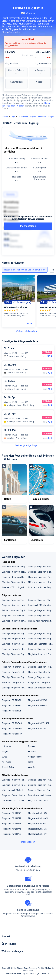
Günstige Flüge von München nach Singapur (15, 785)
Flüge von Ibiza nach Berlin (14, 577)
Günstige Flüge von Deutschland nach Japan (41, 790)
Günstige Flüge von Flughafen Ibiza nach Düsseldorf (15, 654)
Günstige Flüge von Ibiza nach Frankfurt (15, 582)
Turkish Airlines (9, 767)
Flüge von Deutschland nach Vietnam (15, 795)
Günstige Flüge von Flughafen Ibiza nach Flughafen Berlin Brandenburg (15, 644)
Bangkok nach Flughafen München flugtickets (41, 682)
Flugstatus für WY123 (11, 711)
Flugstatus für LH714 (38, 813)
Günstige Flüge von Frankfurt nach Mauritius (41, 780)
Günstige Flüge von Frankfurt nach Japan (41, 785)
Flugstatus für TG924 (11, 706)
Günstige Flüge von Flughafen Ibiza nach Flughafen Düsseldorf (41, 633)
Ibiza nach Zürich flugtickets (14, 587)
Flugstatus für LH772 (38, 824)
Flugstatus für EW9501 (38, 723)
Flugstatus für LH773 (11, 829)
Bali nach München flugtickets (15, 610)
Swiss (4, 757)
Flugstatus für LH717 (38, 829)
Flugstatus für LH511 (38, 834)
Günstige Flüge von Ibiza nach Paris (41, 572)
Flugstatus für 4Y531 (38, 729)
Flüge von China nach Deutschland (41, 801)
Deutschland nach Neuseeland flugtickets (41, 795)
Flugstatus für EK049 (38, 700)
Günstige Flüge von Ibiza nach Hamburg (15, 572)
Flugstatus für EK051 (11, 700)
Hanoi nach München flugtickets (41, 605)
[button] (51, 4)
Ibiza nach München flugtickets (41, 587)
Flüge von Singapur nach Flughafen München (41, 688)
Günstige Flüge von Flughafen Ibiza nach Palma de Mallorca (41, 649)
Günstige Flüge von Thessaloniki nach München (15, 600)
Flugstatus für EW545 (12, 723)
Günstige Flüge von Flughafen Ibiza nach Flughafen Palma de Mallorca (15, 633)
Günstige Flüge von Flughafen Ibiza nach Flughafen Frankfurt (41, 639)
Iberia (31, 762)
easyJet (5, 752)
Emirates (32, 752)
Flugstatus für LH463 (38, 818)
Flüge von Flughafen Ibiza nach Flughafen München (15, 639)
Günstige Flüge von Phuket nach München (41, 600)
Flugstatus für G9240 (38, 706)
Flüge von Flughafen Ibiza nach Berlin (41, 644)
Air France (6, 762)
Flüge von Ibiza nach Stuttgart (41, 582)
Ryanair (31, 746)
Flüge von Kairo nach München (15, 605)
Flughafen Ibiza (11, 63)
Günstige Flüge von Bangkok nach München (15, 621)
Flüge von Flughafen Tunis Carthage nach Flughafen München (15, 667)
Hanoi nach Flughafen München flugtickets (15, 682)
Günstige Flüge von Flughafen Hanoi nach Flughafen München (15, 677)
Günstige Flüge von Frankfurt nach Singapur (15, 780)
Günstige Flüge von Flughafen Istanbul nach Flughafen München (41, 667)
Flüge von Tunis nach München (15, 616)
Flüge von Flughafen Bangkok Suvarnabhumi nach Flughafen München (41, 672)
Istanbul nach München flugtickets (41, 621)
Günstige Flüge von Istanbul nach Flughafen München (41, 677)
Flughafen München (43, 63)
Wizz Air (32, 767)
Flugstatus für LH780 (11, 834)
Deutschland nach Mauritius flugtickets (15, 801)
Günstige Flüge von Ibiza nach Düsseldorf (41, 567)
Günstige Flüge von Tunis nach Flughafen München (15, 688)
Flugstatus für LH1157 (12, 734)
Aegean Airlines (35, 757)
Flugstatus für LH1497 (12, 729)
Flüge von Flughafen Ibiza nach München (15, 649)
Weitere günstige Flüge (28, 445)
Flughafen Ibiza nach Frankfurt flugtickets (41, 654)
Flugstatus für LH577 (11, 818)
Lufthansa (6, 746)
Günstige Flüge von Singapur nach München (41, 610)
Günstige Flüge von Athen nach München (41, 616)
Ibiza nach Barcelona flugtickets (15, 567)
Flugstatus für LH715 (11, 824)
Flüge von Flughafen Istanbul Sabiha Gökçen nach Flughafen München (15, 672)
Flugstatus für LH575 (11, 813)
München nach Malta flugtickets (15, 790)
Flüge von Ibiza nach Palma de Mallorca (41, 577)
